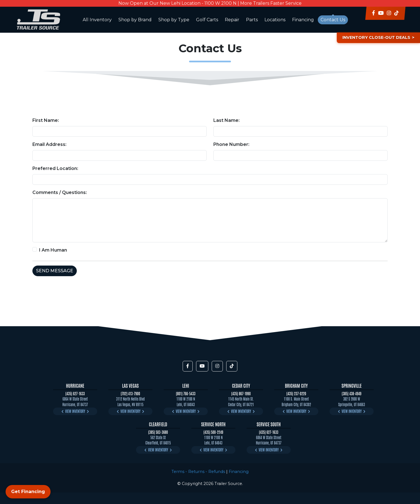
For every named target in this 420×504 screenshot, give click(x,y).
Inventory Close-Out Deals (376, 37)
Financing (303, 20)
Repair (232, 20)
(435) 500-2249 (213, 432)
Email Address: (49, 144)
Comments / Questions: (60, 192)
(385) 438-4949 (352, 393)
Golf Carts (207, 20)
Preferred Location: (55, 168)
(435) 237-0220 (296, 393)
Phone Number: (231, 144)
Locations (275, 20)
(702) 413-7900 (130, 393)
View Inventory (75, 411)
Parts (252, 20)
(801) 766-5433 (186, 393)
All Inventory (97, 20)
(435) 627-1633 (75, 393)
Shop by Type (174, 20)
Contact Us (333, 20)
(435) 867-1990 (241, 393)
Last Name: (226, 120)
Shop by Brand (135, 20)
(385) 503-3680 (158, 432)
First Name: (46, 120)
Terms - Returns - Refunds (198, 472)
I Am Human (53, 250)
